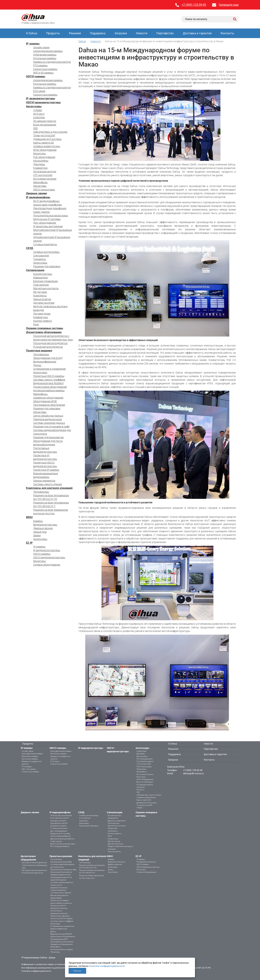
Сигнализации (35, 270)
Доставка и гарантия (197, 33)
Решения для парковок (47, 266)
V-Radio (38, 110)
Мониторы (40, 153)
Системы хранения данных (49, 423)
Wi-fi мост (39, 114)
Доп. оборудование (45, 223)
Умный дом (40, 532)
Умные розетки (42, 299)
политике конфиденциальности (107, 966)
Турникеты (40, 259)
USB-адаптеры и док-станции (50, 132)
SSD (35, 128)
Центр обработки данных (48, 416)
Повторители (41, 285)
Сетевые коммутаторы (47, 146)
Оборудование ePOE (45, 401)
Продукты (53, 33)
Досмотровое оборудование (44, 332)
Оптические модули (45, 172)
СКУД (30, 248)
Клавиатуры (41, 317)
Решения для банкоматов (48, 437)
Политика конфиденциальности (36, 971)
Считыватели (41, 256)
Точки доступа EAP (44, 135)
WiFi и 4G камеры (43, 73)
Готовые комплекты (45, 244)
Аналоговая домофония (47, 205)
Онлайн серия (41, 47)
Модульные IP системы (47, 219)
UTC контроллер (43, 175)
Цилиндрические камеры (48, 51)
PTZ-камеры (40, 65)
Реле (36, 324)
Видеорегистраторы (45, 525)
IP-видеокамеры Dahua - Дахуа (38, 958)
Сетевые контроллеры (46, 252)
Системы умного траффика (49, 380)
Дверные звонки (36, 193)
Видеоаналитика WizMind (48, 383)
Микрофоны (40, 182)
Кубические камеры (45, 55)
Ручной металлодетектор (48, 347)
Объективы (40, 186)
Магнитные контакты (46, 288)
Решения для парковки (47, 408)
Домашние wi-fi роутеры (47, 139)
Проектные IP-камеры (46, 470)
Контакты (227, 33)
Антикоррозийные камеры (49, 390)
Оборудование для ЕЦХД (48, 358)
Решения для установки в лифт (51, 427)
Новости (142, 33)
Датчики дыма (42, 314)
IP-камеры (33, 44)
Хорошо (77, 971)
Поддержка (98, 33)
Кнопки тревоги (43, 321)
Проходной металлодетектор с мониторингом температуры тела (35, 865)
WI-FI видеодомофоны (46, 201)
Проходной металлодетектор (50, 343)
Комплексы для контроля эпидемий (49, 488)
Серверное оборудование (48, 398)
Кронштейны (41, 161)
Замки (37, 535)
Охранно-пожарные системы (45, 328)
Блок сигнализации (45, 125)
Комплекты (40, 296)
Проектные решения (39, 351)
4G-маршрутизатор (45, 121)
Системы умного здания (47, 484)
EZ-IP (29, 543)
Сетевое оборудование (47, 565)
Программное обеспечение (49, 405)
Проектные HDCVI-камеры (49, 376)
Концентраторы (43, 274)
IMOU (29, 517)
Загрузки (121, 33)
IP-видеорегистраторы (41, 98)
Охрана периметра (44, 481)
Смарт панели (41, 212)
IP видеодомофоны (38, 197)
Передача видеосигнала (47, 419)
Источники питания (45, 179)
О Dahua (32, 33)
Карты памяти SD (44, 143)
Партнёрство (165, 33)
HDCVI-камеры (36, 76)
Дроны (37, 365)
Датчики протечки (44, 303)
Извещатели (40, 278)
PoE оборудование (44, 157)
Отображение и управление (49, 369)
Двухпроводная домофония (50, 208)
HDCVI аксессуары (44, 190)
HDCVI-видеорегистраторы (43, 102)
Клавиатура (40, 168)
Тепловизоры (41, 354)
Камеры (38, 521)
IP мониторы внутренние (48, 226)
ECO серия (39, 91)
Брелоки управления (45, 281)
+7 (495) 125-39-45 (194, 5)
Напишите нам (229, 5)
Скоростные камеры (45, 69)
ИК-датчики (40, 292)
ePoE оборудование (45, 150)
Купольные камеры (45, 58)
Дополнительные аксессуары (51, 216)
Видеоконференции (45, 362)
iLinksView (39, 117)
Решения (75, 33)
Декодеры (39, 164)
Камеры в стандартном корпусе (52, 62)
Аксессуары (34, 106)
